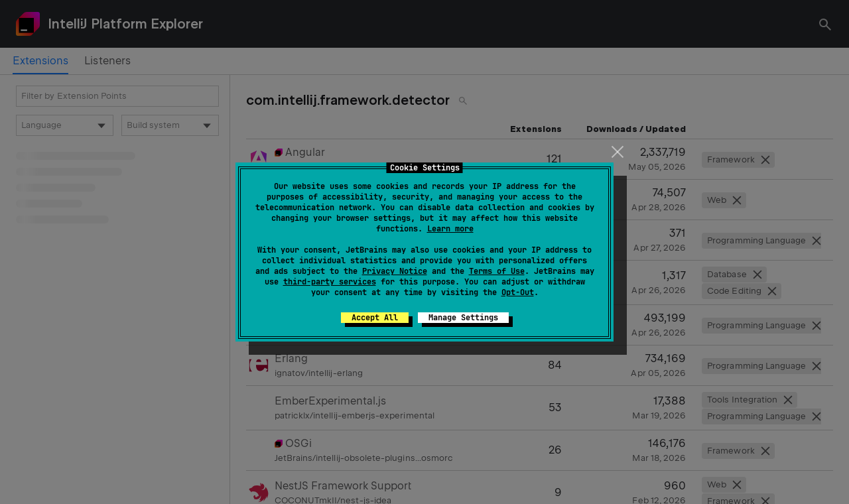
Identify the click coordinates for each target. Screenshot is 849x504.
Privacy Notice (395, 271)
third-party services (330, 282)
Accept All (375, 318)
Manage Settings (463, 318)
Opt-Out (518, 292)
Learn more (450, 229)
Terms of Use (497, 271)
